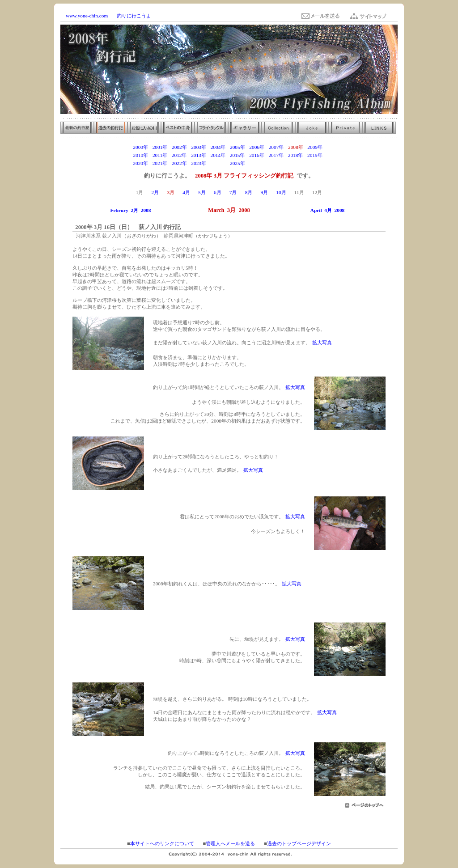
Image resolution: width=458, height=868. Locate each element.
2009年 (315, 147)
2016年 (257, 155)
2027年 (276, 163)
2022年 (179, 163)
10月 (281, 192)
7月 (233, 192)
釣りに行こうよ (134, 16)
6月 (218, 192)
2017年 (276, 155)
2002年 (179, 147)
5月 (202, 192)
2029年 (315, 163)
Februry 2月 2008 (131, 210)
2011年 (160, 155)
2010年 (141, 155)
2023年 (199, 163)
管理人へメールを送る (230, 843)
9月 (264, 192)
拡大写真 (322, 343)
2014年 (218, 155)
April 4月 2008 (327, 210)
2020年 (140, 163)
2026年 (257, 163)
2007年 (276, 147)
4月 (186, 192)
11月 (299, 192)
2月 (155, 192)
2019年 (315, 155)
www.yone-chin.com (87, 16)
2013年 (199, 155)
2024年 (218, 163)
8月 (249, 192)
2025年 (237, 163)
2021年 (160, 163)
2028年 (296, 163)
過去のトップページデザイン (299, 843)
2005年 (237, 147)
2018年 (296, 155)
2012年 (179, 155)
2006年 (257, 147)
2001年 (160, 147)
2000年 (140, 147)
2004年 (218, 147)
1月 (140, 192)
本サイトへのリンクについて (162, 843)
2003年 (199, 147)
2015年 (237, 155)
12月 (317, 192)
